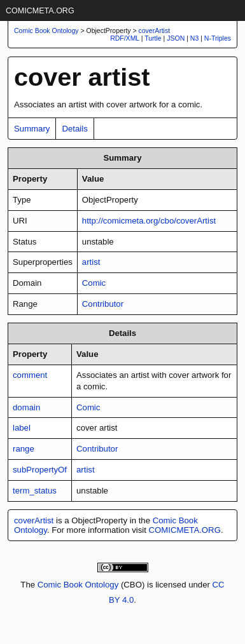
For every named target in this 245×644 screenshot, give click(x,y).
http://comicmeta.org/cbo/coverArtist (149, 221)
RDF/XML (125, 38)
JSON (176, 38)
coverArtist (155, 30)
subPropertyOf (40, 470)
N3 (194, 38)
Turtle (153, 38)
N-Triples (218, 38)
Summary (32, 129)
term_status (35, 491)
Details (74, 129)
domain (26, 407)
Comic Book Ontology (78, 585)
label (22, 428)
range (24, 449)
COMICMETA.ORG (40, 11)
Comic (94, 283)
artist (91, 262)
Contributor (103, 304)
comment (30, 375)
